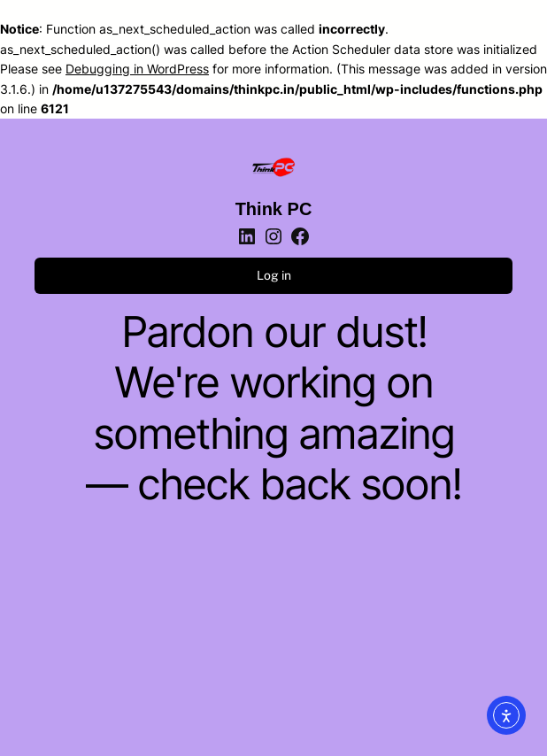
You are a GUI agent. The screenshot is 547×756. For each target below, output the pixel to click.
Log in (274, 275)
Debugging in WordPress (137, 69)
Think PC (274, 209)
